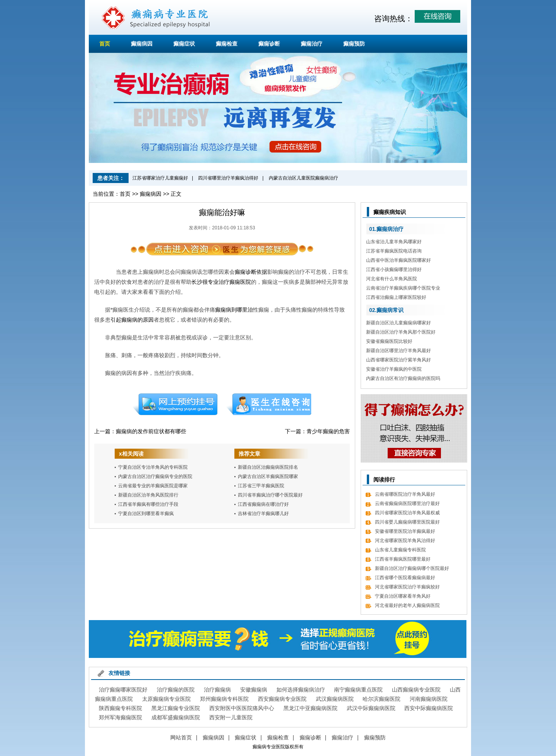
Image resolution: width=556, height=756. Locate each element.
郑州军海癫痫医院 (120, 717)
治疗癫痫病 (217, 690)
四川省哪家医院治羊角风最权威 (407, 513)
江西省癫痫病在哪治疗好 (263, 504)
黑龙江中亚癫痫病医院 (310, 708)
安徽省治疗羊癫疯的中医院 (394, 369)
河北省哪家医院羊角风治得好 (405, 541)
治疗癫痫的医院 (176, 690)
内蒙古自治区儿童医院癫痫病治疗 (303, 178)
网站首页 (181, 737)
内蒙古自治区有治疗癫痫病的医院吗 (403, 378)
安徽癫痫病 (254, 690)
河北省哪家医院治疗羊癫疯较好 (407, 587)
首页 (105, 44)
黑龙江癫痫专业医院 (176, 708)
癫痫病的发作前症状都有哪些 (151, 431)
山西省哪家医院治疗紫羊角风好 (398, 360)
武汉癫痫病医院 (335, 699)
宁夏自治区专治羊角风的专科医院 (153, 467)
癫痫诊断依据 (251, 272)
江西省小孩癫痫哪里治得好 (394, 270)
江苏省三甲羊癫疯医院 (261, 486)
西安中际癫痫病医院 (429, 708)
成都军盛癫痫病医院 (176, 717)
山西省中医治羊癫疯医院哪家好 (398, 260)
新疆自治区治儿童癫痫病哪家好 (398, 323)
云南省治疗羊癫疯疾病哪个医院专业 (403, 288)
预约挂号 (175, 404)
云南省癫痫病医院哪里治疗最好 (407, 503)
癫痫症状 (184, 44)
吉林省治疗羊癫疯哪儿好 (263, 514)
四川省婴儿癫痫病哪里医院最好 (407, 522)
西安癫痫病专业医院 (282, 699)
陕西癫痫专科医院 (120, 708)
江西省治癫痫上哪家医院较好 (396, 297)
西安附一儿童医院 (231, 717)
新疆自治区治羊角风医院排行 (148, 495)
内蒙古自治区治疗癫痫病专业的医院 (155, 476)
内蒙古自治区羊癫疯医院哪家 (268, 476)
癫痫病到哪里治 (234, 310)
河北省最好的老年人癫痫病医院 (407, 605)
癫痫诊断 (269, 44)
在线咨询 (269, 404)
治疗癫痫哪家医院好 (123, 690)
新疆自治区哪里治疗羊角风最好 (398, 351)
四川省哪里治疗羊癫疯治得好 (228, 178)
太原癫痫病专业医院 (166, 699)
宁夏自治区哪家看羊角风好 (403, 596)
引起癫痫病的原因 (132, 320)
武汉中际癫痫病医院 (371, 708)
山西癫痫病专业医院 (416, 690)
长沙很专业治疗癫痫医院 (221, 282)
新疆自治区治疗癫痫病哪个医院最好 (412, 568)
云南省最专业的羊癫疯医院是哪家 (153, 486)
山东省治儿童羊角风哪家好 (394, 242)
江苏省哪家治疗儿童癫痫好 (160, 178)
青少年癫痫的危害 (328, 431)
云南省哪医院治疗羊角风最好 (405, 494)
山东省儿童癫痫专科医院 (400, 550)
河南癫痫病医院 (429, 699)
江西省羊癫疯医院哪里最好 (403, 559)
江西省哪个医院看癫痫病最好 (405, 578)
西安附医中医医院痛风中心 (242, 708)
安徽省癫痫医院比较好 (389, 341)
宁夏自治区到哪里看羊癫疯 (146, 514)
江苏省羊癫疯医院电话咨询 (394, 251)
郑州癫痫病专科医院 (224, 699)
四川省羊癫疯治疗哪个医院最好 (270, 495)
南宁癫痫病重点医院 (358, 690)
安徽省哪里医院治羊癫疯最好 (405, 531)
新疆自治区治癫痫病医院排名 (268, 467)
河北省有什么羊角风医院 (392, 279)
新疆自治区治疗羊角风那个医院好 (401, 332)
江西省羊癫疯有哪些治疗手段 (148, 504)
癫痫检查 (227, 44)
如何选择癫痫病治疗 (301, 690)
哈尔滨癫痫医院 (381, 699)
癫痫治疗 (312, 44)
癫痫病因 (142, 44)
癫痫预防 (354, 44)
